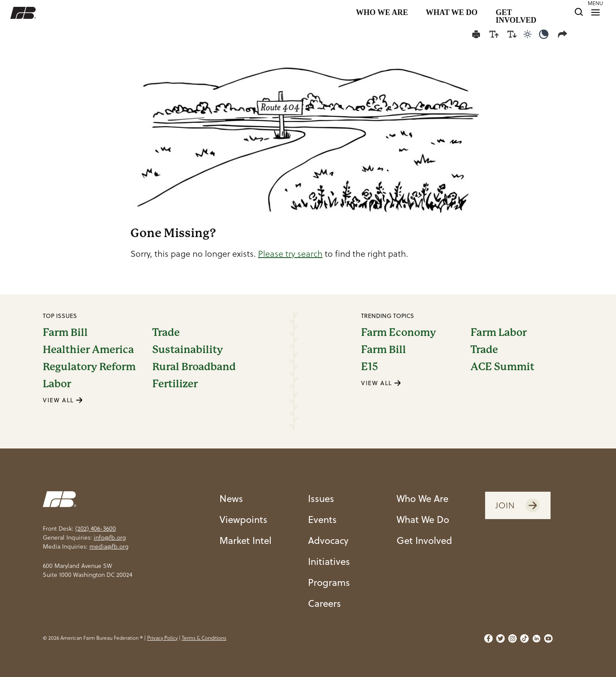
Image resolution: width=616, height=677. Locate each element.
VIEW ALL (63, 400)
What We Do (423, 519)
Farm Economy (398, 333)
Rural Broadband (194, 367)
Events (322, 519)
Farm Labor (499, 333)
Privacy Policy (162, 638)
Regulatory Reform (89, 367)
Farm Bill (65, 333)
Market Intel (246, 540)
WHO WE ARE (382, 13)
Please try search (290, 254)
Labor (57, 384)
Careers (324, 603)
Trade (166, 333)
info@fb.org (110, 537)
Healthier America (88, 350)
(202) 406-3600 (96, 529)
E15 (370, 367)
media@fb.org (109, 546)
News (231, 498)
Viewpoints (243, 519)
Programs (329, 582)
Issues (321, 498)
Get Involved (424, 540)
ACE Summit (502, 367)
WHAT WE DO (452, 13)
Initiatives (329, 561)
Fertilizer (175, 384)
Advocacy (328, 540)
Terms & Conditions (204, 638)
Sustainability (188, 350)
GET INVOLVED (516, 13)
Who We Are (422, 498)
